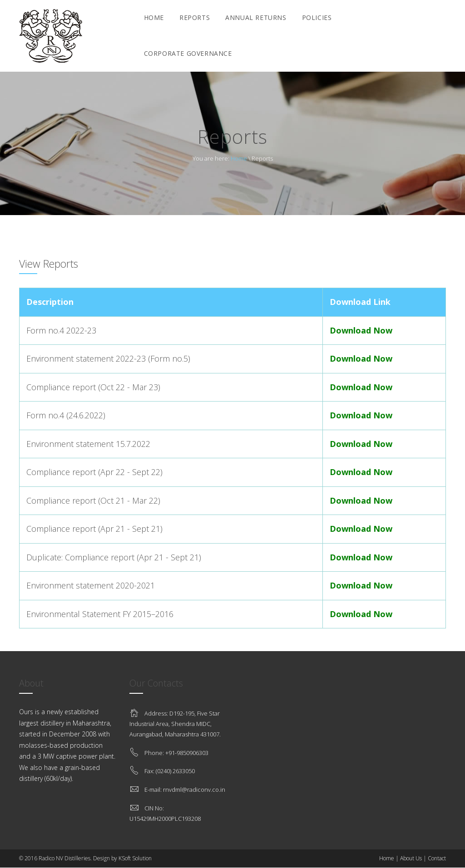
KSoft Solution (135, 858)
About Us (411, 858)
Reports (195, 17)
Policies (317, 17)
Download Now (361, 330)
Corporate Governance (188, 53)
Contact (437, 858)
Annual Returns (256, 17)
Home (154, 17)
